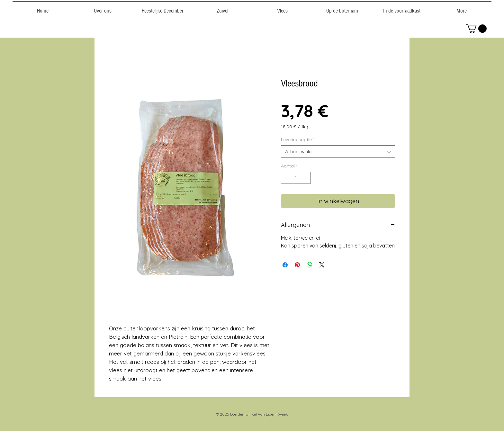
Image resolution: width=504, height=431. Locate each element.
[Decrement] (286, 178)
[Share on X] (322, 265)
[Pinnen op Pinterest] (297, 265)
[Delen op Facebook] (285, 265)
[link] (476, 29)
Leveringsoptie (298, 139)
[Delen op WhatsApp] (310, 265)
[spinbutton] (296, 178)
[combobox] (338, 152)
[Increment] (306, 178)
